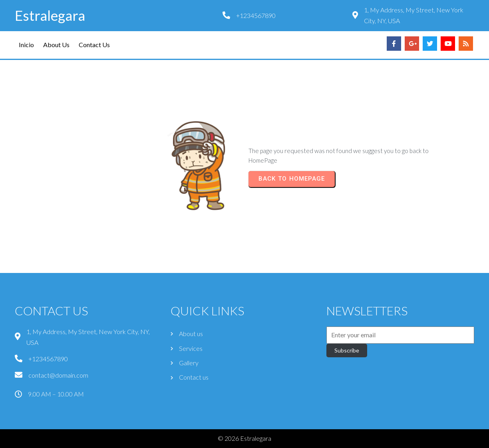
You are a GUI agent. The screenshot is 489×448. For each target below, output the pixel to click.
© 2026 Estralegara (245, 438)
